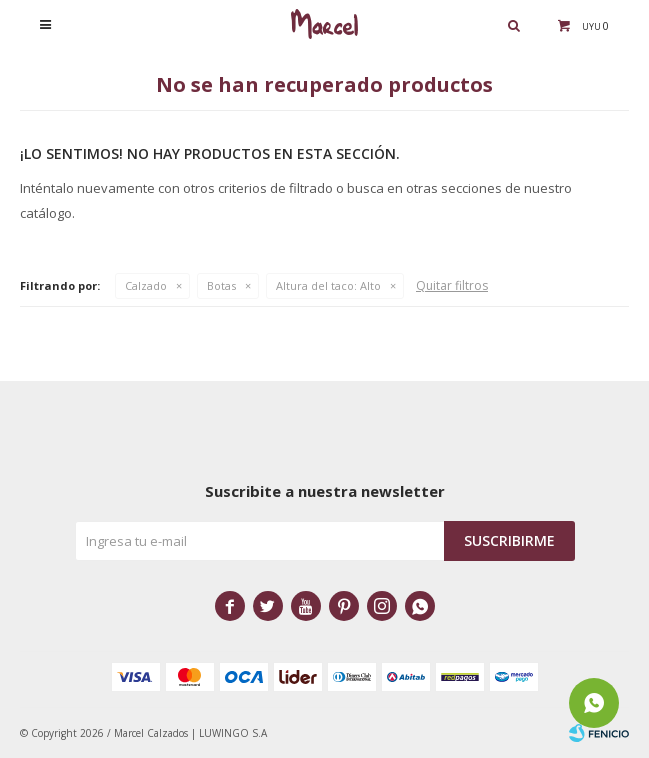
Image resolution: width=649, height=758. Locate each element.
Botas (221, 285)
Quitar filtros (452, 285)
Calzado (146, 285)
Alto (328, 285)
